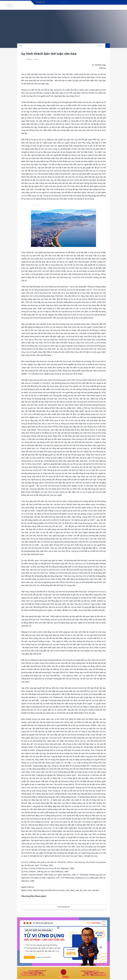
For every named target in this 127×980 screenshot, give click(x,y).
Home (21, 46)
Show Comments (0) (63, 907)
